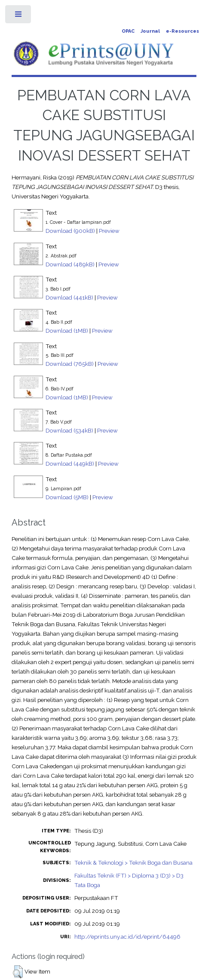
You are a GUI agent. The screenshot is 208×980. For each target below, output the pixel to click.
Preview (109, 231)
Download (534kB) (69, 430)
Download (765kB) (70, 364)
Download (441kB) (69, 297)
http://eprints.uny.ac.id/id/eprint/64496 (127, 937)
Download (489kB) (70, 264)
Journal (150, 31)
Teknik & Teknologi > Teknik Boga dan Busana (133, 863)
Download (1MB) (67, 331)
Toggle (19, 16)
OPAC (128, 31)
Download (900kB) (70, 231)
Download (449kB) (70, 464)
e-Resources (182, 31)
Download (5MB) (67, 497)
